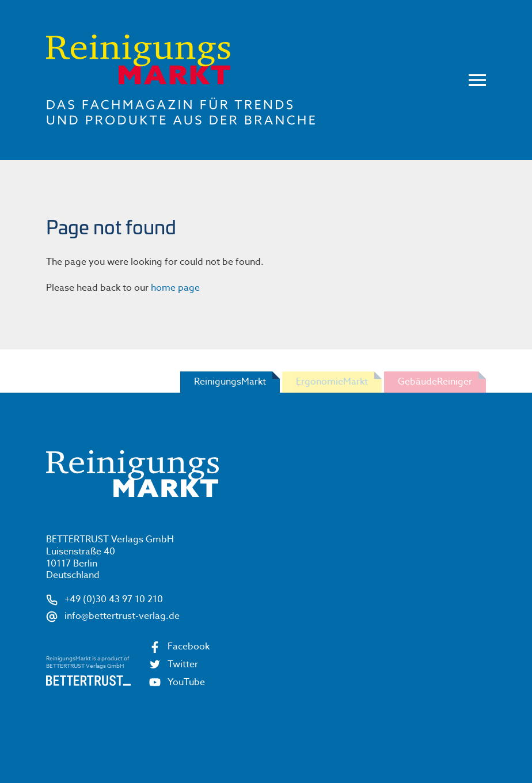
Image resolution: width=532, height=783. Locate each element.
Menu (477, 80)
